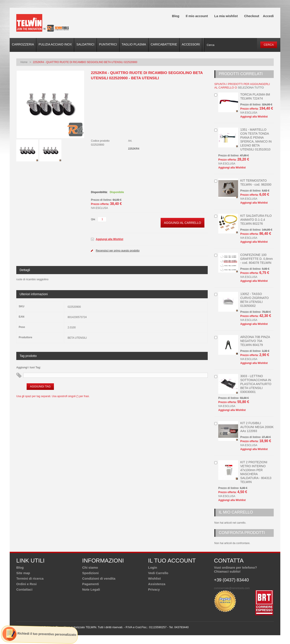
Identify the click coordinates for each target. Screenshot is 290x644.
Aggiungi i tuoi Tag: (29, 367)
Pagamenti (91, 584)
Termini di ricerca (30, 578)
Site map (23, 573)
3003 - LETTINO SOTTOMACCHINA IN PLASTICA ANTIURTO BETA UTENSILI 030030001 (256, 384)
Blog (176, 16)
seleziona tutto (251, 88)
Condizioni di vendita (99, 578)
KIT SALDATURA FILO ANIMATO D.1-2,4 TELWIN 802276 (256, 220)
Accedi (268, 16)
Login (153, 567)
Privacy (154, 589)
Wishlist (154, 578)
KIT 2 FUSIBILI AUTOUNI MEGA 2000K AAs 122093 (257, 427)
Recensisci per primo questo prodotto (118, 251)
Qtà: (93, 219)
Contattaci (24, 589)
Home (24, 62)
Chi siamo (90, 567)
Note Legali (91, 589)
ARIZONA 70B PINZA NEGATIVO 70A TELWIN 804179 (255, 341)
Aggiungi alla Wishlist (109, 239)
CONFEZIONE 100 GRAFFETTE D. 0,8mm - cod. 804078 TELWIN (257, 259)
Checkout (251, 16)
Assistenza (157, 584)
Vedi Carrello (158, 573)
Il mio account (197, 16)
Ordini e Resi (27, 584)
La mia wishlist (226, 16)
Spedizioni (91, 573)
